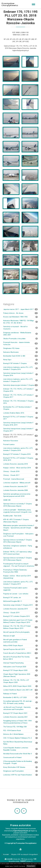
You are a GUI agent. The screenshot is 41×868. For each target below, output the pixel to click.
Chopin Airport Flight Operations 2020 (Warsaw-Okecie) (20, 675)
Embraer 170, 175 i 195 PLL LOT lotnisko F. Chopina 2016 (20, 390)
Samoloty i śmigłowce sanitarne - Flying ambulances (20, 547)
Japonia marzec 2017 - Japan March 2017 (20, 309)
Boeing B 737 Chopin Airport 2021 (20, 713)
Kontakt (6, 854)
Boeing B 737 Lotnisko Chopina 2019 (20, 616)
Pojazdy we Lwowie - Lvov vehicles (20, 594)
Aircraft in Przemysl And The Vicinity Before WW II (20, 658)
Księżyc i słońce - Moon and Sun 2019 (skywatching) (20, 577)
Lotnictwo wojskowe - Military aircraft (20, 483)
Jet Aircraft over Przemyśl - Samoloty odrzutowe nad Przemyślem (20, 708)
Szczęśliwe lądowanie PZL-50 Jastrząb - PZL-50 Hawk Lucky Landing (20, 702)
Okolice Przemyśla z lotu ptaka (20, 339)
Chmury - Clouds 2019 (20, 613)
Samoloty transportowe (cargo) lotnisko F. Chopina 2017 (20, 430)
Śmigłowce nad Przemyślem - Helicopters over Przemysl (20, 535)
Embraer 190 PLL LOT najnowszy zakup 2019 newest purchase (20, 553)
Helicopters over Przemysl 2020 (20, 667)
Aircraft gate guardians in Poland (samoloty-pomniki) (20, 641)
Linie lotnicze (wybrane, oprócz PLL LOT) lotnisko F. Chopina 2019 (20, 583)
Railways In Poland (20, 694)
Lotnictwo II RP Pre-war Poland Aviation (20, 775)
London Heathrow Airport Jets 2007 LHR (20, 690)
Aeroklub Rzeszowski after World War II (20, 754)
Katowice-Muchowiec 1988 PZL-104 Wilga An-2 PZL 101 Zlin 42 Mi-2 (20, 322)
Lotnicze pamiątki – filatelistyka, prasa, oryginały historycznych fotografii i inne (20, 511)
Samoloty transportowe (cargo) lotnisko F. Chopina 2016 (20, 374)
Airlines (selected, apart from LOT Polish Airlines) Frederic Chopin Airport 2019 (20, 621)
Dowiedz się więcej (19, 866)
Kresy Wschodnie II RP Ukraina (20, 767)
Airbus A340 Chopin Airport (20, 646)
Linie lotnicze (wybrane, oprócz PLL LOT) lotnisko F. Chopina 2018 (20, 449)
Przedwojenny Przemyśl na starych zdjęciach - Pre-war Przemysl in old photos (20, 565)
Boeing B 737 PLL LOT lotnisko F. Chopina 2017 (20, 418)
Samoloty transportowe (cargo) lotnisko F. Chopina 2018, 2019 (20, 424)
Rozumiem (31, 866)
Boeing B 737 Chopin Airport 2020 (20, 670)
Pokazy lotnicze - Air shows (20, 313)
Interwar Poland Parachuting (20, 663)
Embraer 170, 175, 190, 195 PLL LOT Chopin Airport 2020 (20, 681)
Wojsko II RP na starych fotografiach (24, 854)
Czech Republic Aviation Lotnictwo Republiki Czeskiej (20, 749)
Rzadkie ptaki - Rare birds (20, 516)
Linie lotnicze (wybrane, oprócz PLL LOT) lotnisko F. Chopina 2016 (20, 368)
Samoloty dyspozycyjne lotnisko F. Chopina (20, 385)
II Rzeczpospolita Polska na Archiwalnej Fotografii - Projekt (20, 762)
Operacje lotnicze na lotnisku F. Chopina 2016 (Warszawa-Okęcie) (20, 541)
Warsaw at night (20, 636)
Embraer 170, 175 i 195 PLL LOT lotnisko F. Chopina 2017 (20, 396)
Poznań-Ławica (20, 444)
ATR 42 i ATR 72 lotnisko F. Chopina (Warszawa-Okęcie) (20, 521)
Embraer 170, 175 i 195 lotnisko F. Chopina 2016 (20, 402)
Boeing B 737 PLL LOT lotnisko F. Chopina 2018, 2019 (20, 459)
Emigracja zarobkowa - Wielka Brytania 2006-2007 (20, 334)
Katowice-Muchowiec (20, 352)
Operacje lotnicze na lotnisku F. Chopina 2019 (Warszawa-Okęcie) (20, 559)
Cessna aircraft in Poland (20, 757)
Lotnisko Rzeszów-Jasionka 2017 (20, 486)
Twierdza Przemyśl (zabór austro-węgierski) (20, 589)
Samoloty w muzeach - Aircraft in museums (20, 328)
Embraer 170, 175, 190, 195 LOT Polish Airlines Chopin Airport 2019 (20, 627)
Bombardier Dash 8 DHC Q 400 (20, 356)
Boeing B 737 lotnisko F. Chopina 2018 (20, 454)
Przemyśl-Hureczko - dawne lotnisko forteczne (20, 344)
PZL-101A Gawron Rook (20, 731)
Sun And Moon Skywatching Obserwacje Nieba (20, 743)
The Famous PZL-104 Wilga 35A (20, 727)
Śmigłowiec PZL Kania (20, 348)
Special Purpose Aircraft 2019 (20, 649)
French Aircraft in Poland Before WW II (20, 653)
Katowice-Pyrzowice (20, 441)
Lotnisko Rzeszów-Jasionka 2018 (20, 464)
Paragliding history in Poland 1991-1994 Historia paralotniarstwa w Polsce (20, 722)
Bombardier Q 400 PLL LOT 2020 (20, 697)
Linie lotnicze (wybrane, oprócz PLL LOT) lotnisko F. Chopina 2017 (20, 380)
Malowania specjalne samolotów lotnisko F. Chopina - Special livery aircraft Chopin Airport (20, 528)
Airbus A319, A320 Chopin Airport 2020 (20, 686)
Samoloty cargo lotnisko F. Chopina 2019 (20, 605)
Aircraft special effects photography (20, 632)
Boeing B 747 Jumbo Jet (20, 598)
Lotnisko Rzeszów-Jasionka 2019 (20, 609)
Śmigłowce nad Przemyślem (20, 771)
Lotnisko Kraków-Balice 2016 (20, 413)
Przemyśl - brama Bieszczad (20, 479)
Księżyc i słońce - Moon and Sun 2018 (20, 468)
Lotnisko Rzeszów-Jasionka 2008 (20, 490)
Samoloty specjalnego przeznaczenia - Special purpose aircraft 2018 (20, 495)
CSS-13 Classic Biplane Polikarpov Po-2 (20, 738)
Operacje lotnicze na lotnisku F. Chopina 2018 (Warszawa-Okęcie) (20, 505)
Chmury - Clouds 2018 (20, 471)
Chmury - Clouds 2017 (20, 475)
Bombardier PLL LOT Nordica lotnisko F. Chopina (20, 408)
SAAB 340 (20, 500)
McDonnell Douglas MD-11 (20, 601)
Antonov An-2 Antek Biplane (20, 734)
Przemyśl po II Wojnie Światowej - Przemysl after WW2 (20, 571)
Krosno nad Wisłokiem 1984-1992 (20, 317)
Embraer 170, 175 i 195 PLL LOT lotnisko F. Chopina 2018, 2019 (20, 436)
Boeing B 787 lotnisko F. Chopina (20, 363)
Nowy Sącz (20, 360)
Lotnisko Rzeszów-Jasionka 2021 (20, 717)
